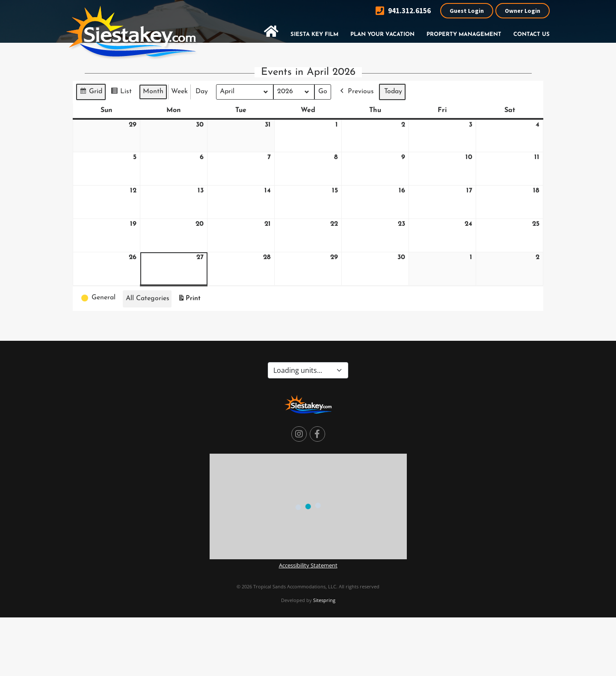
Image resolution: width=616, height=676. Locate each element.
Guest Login (467, 11)
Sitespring (324, 600)
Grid (91, 93)
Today (393, 92)
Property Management (464, 34)
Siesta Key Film (314, 34)
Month (153, 92)
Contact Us (532, 34)
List (121, 93)
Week (179, 92)
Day (202, 92)
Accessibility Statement (308, 565)
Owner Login (523, 11)
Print (189, 300)
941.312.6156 (403, 11)
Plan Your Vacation (382, 34)
